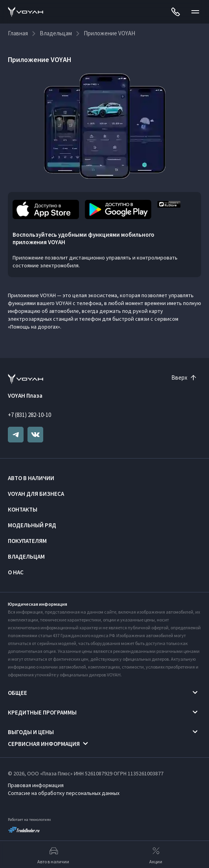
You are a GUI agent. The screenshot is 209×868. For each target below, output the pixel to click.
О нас (16, 572)
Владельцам (26, 556)
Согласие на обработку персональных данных (64, 793)
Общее (17, 693)
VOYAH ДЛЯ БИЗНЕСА (36, 494)
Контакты (23, 509)
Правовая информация (36, 785)
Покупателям (27, 541)
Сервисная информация (44, 744)
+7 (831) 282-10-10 (29, 415)
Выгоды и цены (31, 732)
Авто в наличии (31, 478)
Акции (156, 855)
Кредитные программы (42, 712)
